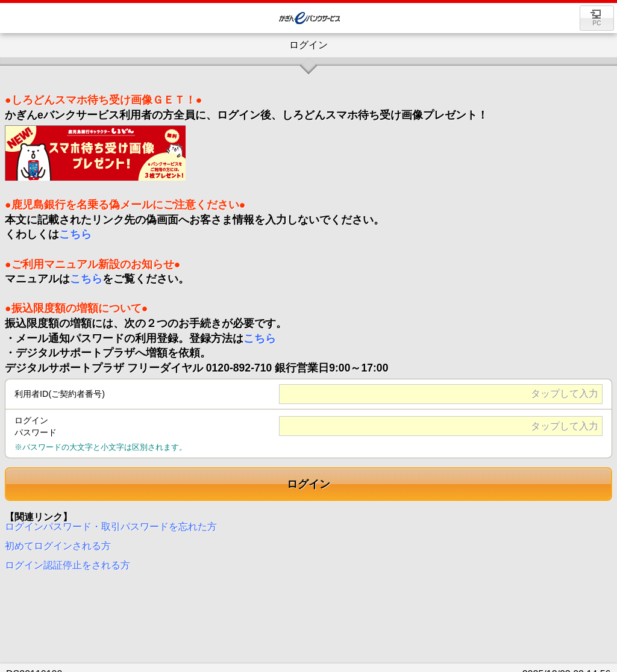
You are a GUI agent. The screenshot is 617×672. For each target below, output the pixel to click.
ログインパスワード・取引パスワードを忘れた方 (111, 521)
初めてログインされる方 (58, 540)
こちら (75, 228)
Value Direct (312, 19)
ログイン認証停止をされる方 (67, 559)
